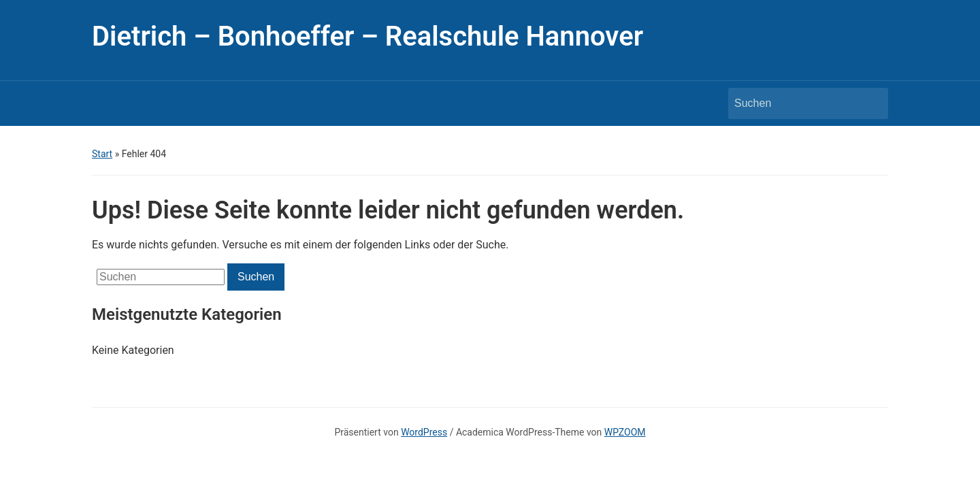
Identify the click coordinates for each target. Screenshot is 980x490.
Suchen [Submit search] (871, 103)
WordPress (424, 432)
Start (102, 154)
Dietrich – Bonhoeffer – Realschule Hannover (367, 36)
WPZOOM (625, 432)
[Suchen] (796, 103)
